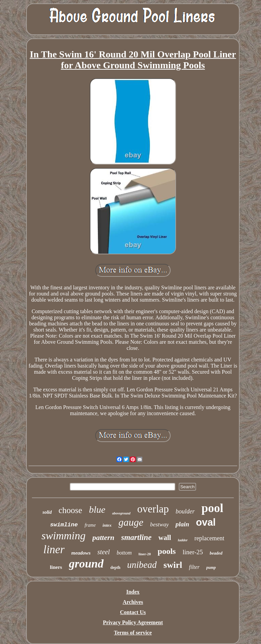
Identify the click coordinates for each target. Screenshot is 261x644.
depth (115, 567)
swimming (64, 536)
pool (212, 508)
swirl (173, 565)
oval (206, 522)
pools (167, 551)
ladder (183, 540)
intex (107, 525)
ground (86, 564)
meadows (81, 553)
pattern (103, 537)
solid (47, 512)
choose (70, 510)
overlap (153, 509)
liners (56, 567)
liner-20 (145, 554)
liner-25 (193, 552)
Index (133, 592)
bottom (124, 553)
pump (211, 567)
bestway (160, 524)
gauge (131, 522)
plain (182, 524)
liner (54, 549)
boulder (185, 511)
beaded (216, 553)
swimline (64, 525)
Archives (133, 602)
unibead (142, 565)
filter (194, 567)
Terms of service (133, 633)
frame (90, 525)
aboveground (121, 513)
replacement (209, 538)
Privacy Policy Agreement (133, 622)
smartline (136, 537)
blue (97, 510)
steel (103, 552)
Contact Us (133, 612)
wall (165, 538)
